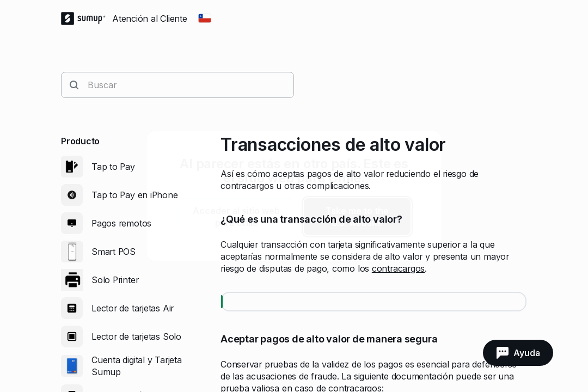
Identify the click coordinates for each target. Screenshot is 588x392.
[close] (424, 148)
